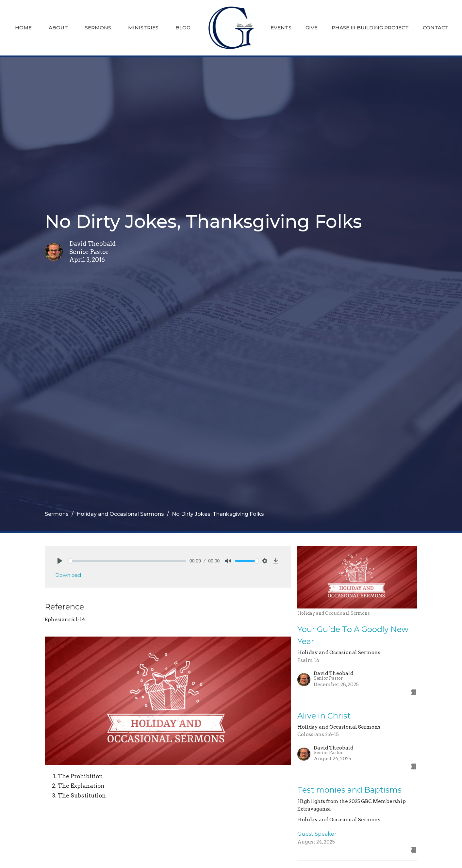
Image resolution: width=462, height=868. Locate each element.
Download (68, 575)
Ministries (143, 28)
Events (281, 28)
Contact (436, 28)
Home (23, 28)
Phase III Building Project (370, 28)
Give (312, 28)
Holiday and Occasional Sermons (120, 514)
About (58, 28)
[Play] (60, 561)
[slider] (127, 561)
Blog (183, 28)
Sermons (98, 28)
